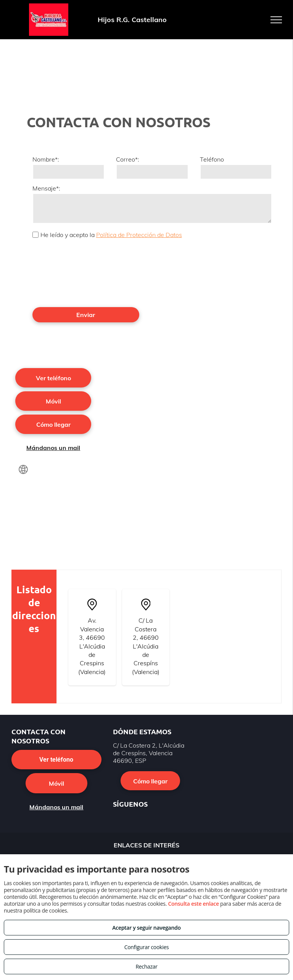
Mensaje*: (46, 188)
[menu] (276, 20)
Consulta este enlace (193, 904)
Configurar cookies (147, 947)
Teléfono (212, 159)
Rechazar (146, 966)
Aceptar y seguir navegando (146, 928)
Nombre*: (46, 159)
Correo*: (128, 159)
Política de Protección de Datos (139, 235)
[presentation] (64, 272)
